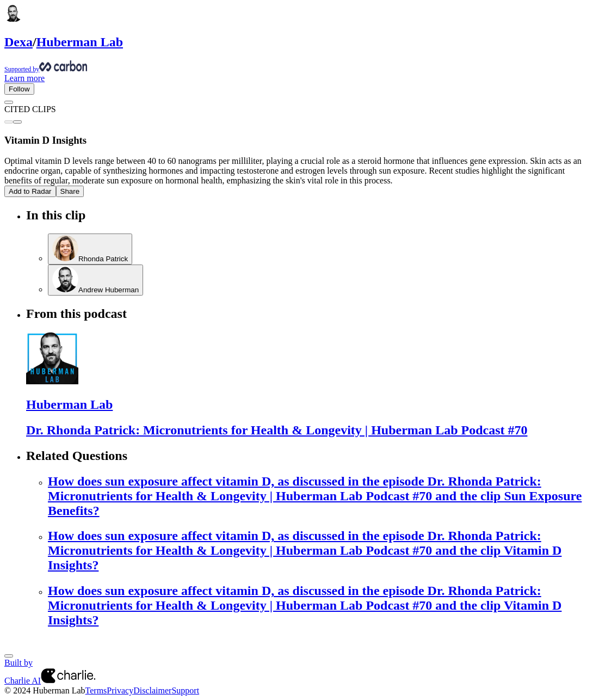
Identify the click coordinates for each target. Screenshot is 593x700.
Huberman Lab (80, 42)
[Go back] (9, 102)
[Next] (9, 656)
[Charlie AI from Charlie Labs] (68, 681)
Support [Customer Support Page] (185, 690)
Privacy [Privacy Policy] (120, 690)
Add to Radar (30, 191)
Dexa (18, 42)
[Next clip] (17, 122)
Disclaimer (152, 690)
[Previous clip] (9, 122)
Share (70, 191)
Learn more (24, 78)
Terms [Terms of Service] (96, 690)
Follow (19, 89)
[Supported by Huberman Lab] (296, 67)
